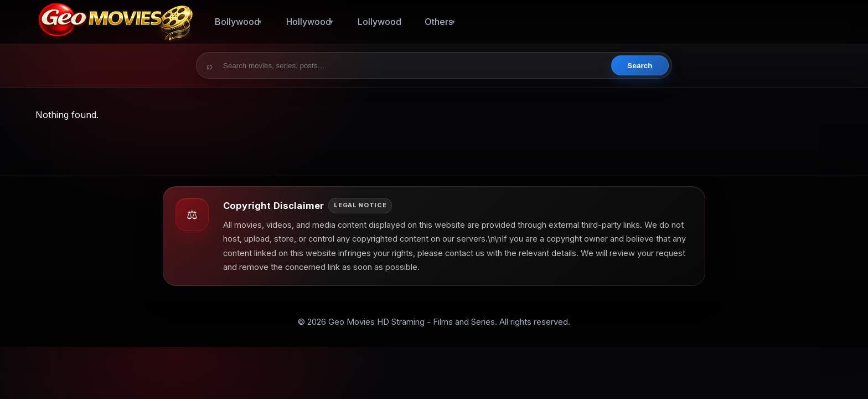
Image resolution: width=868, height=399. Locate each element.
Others (439, 22)
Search (640, 66)
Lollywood (379, 22)
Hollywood (309, 22)
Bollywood (237, 22)
